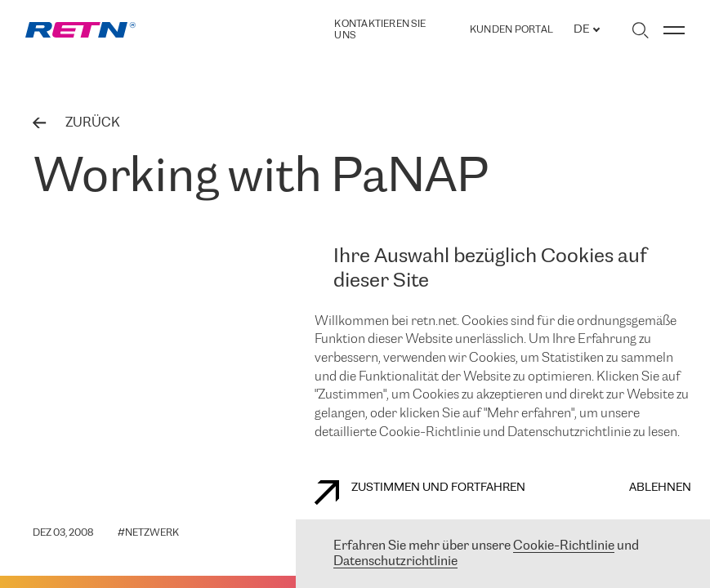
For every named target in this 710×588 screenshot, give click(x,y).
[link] (80, 30)
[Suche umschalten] (640, 30)
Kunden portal (511, 30)
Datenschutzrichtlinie (395, 561)
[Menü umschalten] (674, 30)
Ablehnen (660, 488)
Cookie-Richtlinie (564, 546)
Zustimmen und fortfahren (420, 492)
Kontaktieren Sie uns (380, 30)
